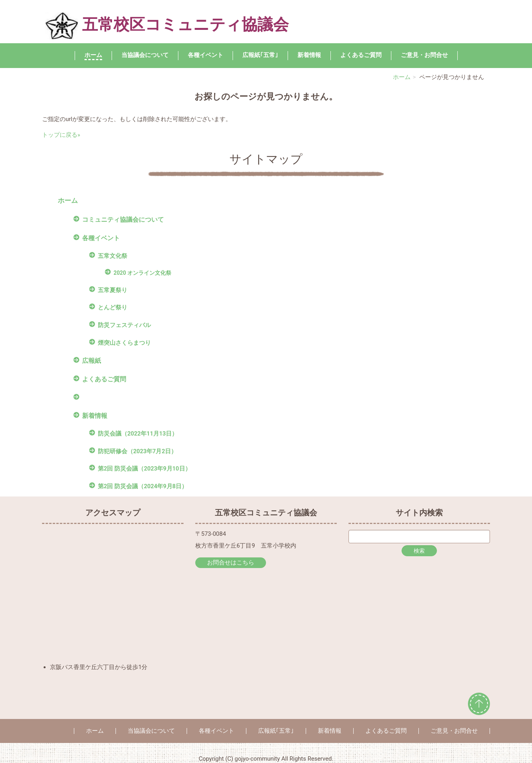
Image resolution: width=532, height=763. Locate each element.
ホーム (93, 55)
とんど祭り (113, 307)
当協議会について (145, 55)
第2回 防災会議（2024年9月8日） (143, 486)
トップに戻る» (61, 135)
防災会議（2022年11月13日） (138, 434)
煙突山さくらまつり (124, 343)
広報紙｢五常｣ (260, 55)
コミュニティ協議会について (123, 220)
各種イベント (205, 55)
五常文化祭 (113, 256)
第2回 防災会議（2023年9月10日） (144, 469)
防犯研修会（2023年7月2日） (137, 451)
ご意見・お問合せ (424, 55)
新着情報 (309, 55)
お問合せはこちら (231, 563)
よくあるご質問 (361, 55)
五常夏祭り (113, 290)
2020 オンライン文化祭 (142, 273)
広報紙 (92, 361)
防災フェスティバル (124, 325)
